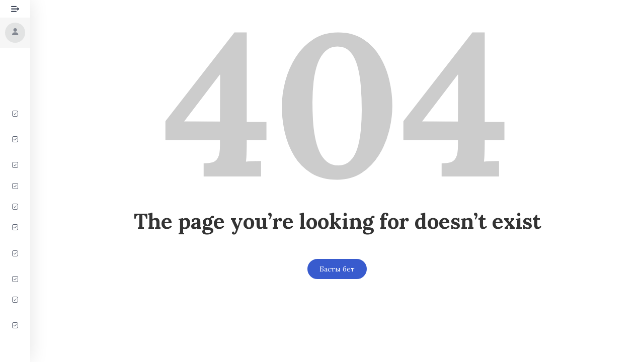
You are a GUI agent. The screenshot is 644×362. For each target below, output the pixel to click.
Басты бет (337, 269)
